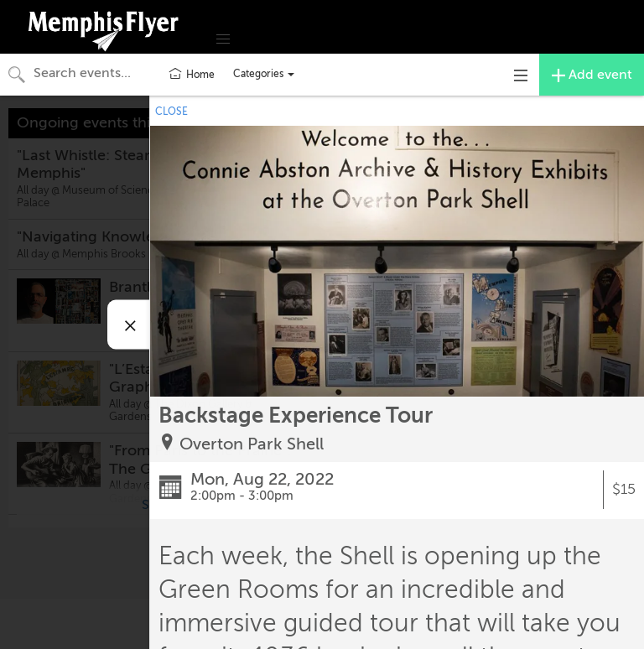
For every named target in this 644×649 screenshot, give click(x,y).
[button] (223, 39)
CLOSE (171, 112)
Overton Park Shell (252, 444)
